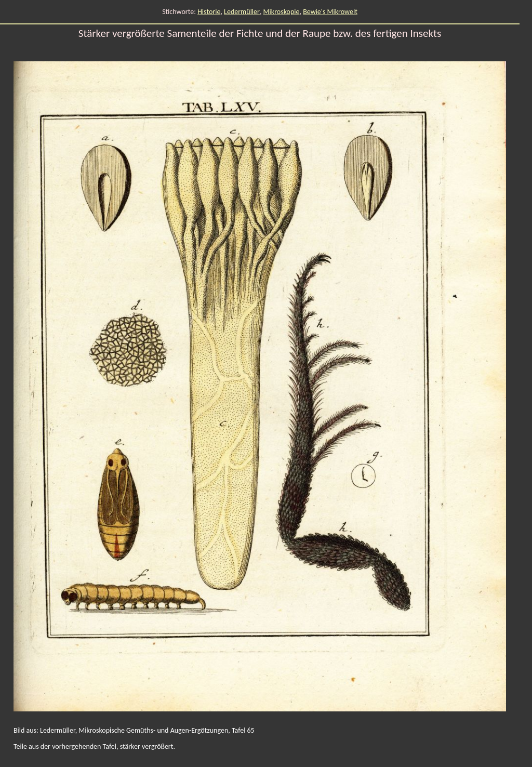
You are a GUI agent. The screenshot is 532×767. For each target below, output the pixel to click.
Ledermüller (242, 12)
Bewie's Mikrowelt (330, 12)
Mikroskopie (282, 12)
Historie (209, 12)
